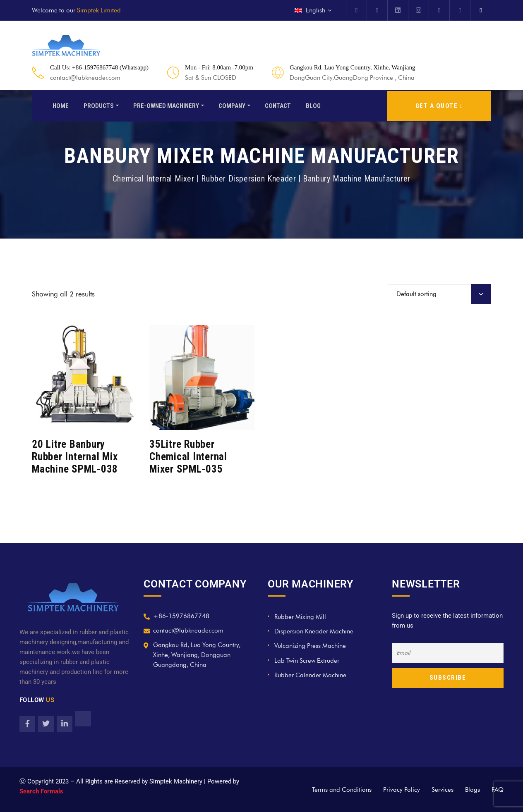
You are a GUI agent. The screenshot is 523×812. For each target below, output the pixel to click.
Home (61, 105)
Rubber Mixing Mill (300, 617)
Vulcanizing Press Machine (310, 646)
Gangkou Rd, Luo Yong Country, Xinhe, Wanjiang (352, 67)
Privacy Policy (402, 790)
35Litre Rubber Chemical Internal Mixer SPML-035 (188, 457)
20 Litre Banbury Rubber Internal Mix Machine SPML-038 (75, 457)
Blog (313, 105)
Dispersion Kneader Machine (314, 631)
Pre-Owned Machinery (166, 105)
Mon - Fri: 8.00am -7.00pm (219, 67)
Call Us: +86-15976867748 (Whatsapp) (99, 67)
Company (232, 105)
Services (443, 790)
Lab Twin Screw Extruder (307, 661)
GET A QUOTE (439, 105)
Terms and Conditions (342, 790)
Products (99, 105)
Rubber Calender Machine (310, 675)
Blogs (473, 790)
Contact (278, 105)
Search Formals (41, 791)
